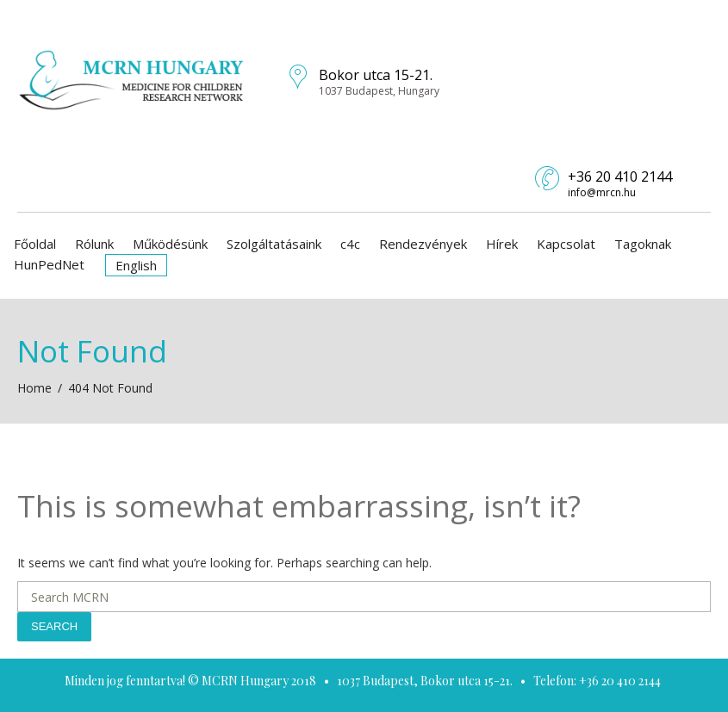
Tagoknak (643, 244)
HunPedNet (49, 264)
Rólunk (94, 244)
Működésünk (170, 244)
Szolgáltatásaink (274, 244)
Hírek (502, 244)
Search (54, 626)
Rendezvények (423, 244)
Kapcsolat (566, 244)
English (136, 265)
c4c (350, 244)
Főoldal (35, 244)
